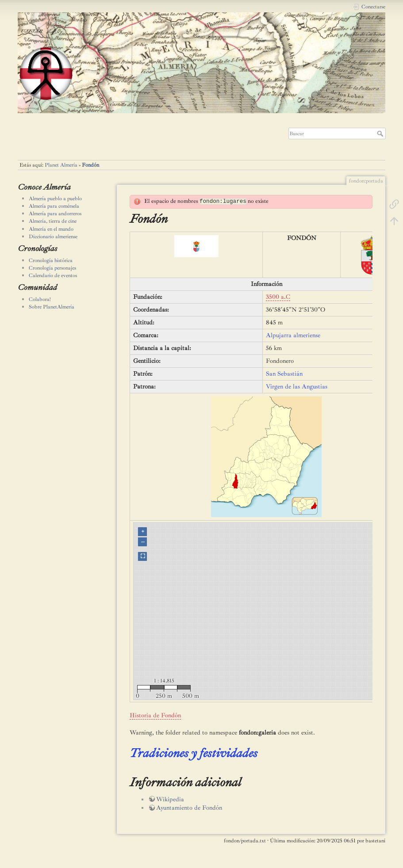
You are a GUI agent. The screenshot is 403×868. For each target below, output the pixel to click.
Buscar (381, 133)
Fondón (90, 165)
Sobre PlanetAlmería (52, 307)
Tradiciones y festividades (194, 753)
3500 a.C (278, 297)
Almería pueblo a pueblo (55, 198)
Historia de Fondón (155, 715)
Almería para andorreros (55, 213)
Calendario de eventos (53, 275)
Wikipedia (170, 799)
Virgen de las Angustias (297, 386)
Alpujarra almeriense (293, 335)
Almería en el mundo (51, 229)
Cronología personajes (52, 268)
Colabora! (40, 299)
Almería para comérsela (54, 206)
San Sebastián (284, 374)
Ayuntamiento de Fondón (189, 808)
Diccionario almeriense (53, 236)
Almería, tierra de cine (53, 221)
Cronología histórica (51, 260)
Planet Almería (61, 165)
